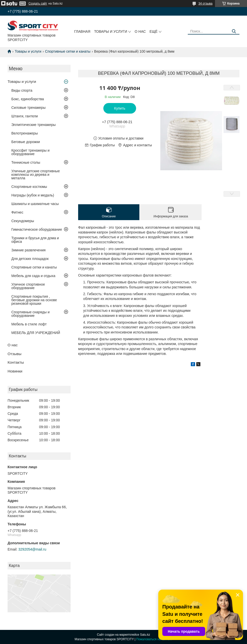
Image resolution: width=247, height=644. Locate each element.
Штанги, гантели (25, 116)
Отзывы (14, 354)
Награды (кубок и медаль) (33, 195)
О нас (140, 31)
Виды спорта (22, 90)
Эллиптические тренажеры (34, 125)
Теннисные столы (26, 162)
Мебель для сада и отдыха (33, 276)
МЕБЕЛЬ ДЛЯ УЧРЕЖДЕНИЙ (36, 333)
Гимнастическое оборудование (37, 229)
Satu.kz (145, 635)
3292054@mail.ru (32, 549)
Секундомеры (23, 221)
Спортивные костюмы (29, 187)
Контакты (16, 362)
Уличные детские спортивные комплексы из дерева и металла (36, 175)
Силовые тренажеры (28, 108)
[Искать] (234, 31)
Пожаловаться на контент (154, 639)
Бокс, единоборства (28, 99)
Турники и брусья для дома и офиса (35, 240)
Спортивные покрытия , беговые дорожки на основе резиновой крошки (34, 300)
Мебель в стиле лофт (29, 324)
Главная (82, 31)
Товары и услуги (111, 31)
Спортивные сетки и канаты (68, 51)
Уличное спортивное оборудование (28, 286)
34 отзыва (205, 4)
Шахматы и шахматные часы (35, 204)
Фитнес (17, 212)
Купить (120, 108)
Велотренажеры (25, 133)
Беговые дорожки (26, 142)
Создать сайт (38, 4)
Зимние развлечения (28, 250)
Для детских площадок (30, 259)
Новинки (15, 371)
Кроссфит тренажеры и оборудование (30, 152)
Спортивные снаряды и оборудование (30, 314)
